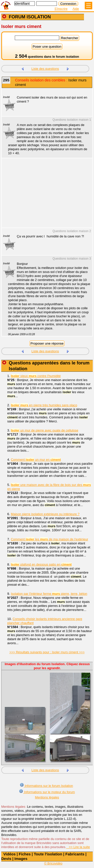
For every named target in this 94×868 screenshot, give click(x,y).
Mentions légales (47, 797)
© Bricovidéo (53, 863)
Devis (6, 859)
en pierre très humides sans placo (44, 405)
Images (21, 859)
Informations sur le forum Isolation (46, 785)
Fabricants (75, 854)
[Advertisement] (44, 196)
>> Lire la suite (78, 847)
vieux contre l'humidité (36, 376)
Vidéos (9, 854)
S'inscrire (61, 9)
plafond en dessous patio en (41, 564)
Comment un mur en (36, 460)
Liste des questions (45, 69)
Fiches (25, 854)
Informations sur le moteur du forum (47, 792)
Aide (76, 9)
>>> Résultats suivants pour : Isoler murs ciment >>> (47, 652)
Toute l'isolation (48, 854)
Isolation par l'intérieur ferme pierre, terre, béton (49, 594)
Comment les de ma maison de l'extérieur (49, 539)
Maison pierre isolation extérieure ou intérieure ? (45, 514)
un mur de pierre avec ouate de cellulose (44, 430)
